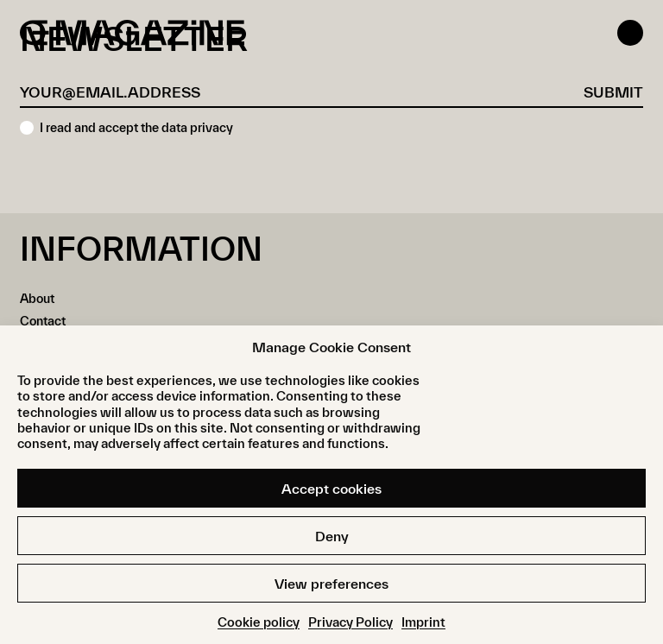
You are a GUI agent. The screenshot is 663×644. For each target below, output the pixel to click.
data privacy (197, 127)
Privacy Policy (350, 622)
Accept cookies (331, 489)
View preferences (331, 584)
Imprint (423, 622)
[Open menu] (630, 33)
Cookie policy (259, 622)
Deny (332, 536)
